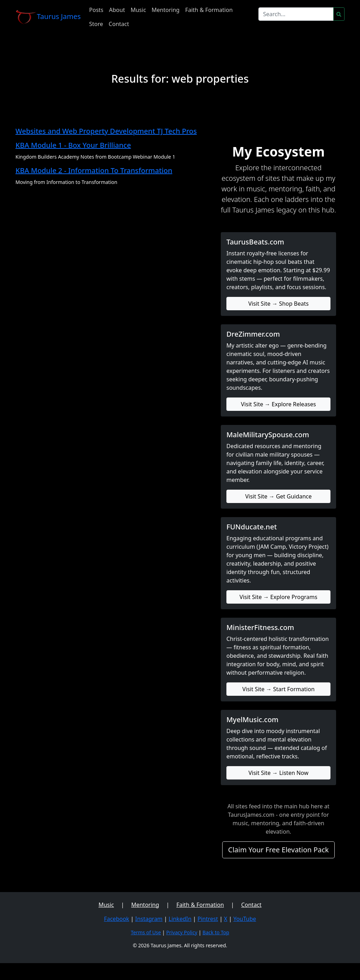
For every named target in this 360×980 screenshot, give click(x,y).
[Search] (296, 14)
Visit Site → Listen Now (279, 773)
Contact (119, 24)
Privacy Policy (182, 932)
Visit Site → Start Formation (278, 689)
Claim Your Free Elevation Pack (279, 850)
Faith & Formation (209, 10)
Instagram (149, 919)
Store (96, 24)
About (117, 10)
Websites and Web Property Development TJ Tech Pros (106, 131)
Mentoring (165, 10)
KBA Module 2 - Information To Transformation (94, 170)
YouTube (245, 919)
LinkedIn (180, 919)
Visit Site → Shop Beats (278, 304)
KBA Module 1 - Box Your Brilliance (73, 145)
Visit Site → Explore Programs (278, 597)
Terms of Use (146, 932)
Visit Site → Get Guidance (278, 496)
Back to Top (216, 932)
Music (138, 10)
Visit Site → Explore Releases (278, 404)
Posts (96, 10)
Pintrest (208, 919)
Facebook (117, 919)
